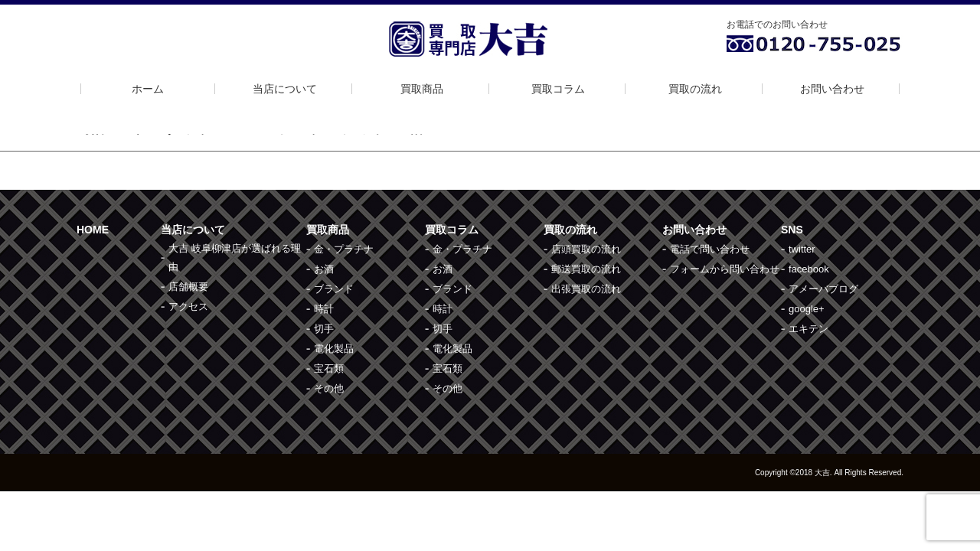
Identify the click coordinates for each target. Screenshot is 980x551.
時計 (324, 309)
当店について (285, 89)
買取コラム (558, 89)
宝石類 (329, 368)
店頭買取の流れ (586, 249)
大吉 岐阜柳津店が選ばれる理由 (235, 258)
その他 (329, 388)
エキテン (808, 329)
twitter (802, 249)
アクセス (188, 306)
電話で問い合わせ (710, 249)
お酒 (324, 269)
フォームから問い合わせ (725, 269)
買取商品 (422, 89)
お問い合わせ (832, 89)
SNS (792, 230)
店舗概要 (188, 287)
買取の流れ (695, 89)
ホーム (148, 89)
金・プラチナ (344, 249)
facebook (809, 269)
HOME (93, 230)
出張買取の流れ (586, 289)
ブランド (334, 289)
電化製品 (334, 349)
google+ (807, 309)
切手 (324, 329)
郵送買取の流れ (586, 269)
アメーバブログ (823, 289)
